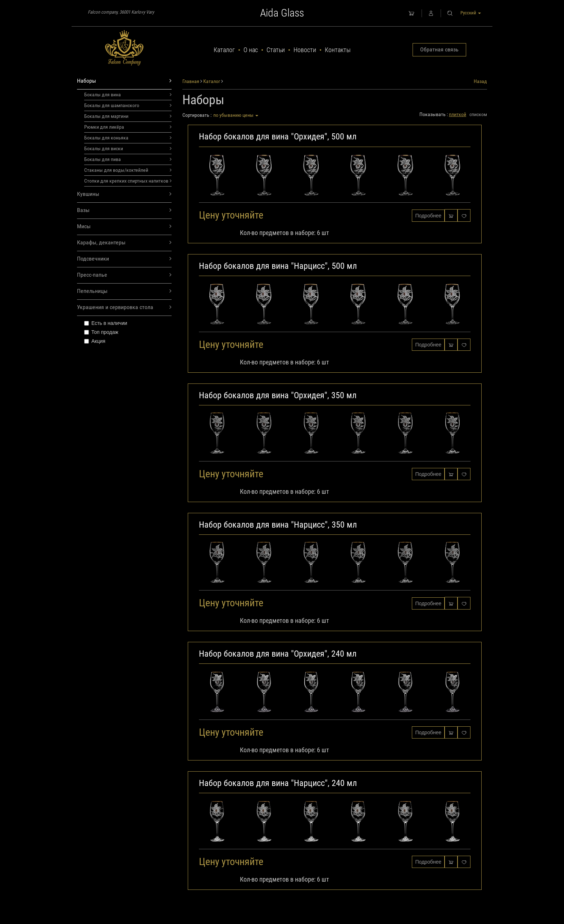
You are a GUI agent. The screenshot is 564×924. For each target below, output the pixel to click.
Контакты (338, 50)
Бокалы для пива (128, 159)
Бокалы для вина (128, 95)
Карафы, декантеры (124, 243)
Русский (471, 13)
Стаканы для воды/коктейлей (128, 170)
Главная (191, 81)
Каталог (224, 50)
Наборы (124, 81)
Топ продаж (101, 332)
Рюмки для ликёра (128, 127)
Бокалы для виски (128, 148)
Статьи (276, 50)
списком (478, 114)
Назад (480, 81)
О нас (251, 50)
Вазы (124, 210)
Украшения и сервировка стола (124, 307)
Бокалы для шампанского (128, 105)
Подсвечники (124, 259)
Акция (95, 341)
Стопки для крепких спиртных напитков (128, 181)
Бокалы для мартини (128, 116)
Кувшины (124, 194)
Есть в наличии (106, 323)
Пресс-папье (124, 275)
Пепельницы (124, 291)
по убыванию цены (236, 115)
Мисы (124, 227)
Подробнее (428, 216)
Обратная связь (439, 49)
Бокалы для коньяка (128, 138)
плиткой (458, 114)
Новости (305, 50)
